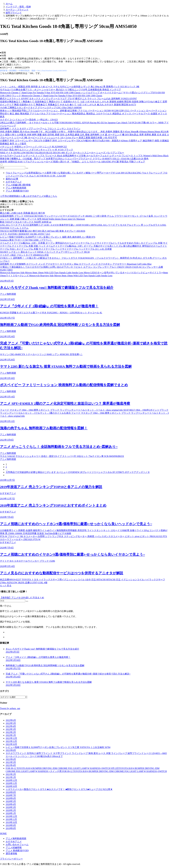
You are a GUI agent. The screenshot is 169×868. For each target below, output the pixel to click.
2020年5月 (11, 801)
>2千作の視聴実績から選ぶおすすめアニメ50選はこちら (29, 196)
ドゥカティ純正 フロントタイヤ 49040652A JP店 (24, 255)
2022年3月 (11, 729)
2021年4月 (11, 765)
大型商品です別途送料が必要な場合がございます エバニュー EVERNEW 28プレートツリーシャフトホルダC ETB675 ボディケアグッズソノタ (78, 472)
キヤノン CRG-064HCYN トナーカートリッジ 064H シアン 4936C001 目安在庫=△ (41, 354)
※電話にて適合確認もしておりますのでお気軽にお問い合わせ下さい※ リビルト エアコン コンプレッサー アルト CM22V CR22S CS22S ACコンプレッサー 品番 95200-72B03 (82, 268)
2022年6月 (11, 720)
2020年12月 (11, 780)
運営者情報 (11, 853)
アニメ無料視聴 (8, 294)
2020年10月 (11, 786)
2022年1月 (11, 735)
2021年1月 (11, 777)
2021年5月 (11, 762)
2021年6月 (11, 759)
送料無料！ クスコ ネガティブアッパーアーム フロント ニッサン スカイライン (40, 129)
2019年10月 (11, 822)
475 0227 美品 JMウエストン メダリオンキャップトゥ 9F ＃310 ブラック (37, 150)
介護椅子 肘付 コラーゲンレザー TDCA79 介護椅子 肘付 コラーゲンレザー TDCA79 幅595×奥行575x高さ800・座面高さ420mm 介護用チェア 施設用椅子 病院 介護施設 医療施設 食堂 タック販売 (84, 142)
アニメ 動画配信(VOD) (17, 191)
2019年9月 (11, 825)
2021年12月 (11, 738)
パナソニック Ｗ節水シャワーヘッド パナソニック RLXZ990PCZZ (33, 147)
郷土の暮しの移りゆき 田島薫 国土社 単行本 (23, 213)
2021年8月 (11, 750)
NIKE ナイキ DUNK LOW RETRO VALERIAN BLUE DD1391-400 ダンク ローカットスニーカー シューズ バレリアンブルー (62, 153)
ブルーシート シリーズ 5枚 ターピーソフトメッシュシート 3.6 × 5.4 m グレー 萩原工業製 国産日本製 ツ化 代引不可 (58, 138)
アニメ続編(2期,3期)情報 (18, 185)
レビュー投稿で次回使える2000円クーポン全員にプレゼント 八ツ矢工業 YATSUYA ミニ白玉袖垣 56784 (58, 747)
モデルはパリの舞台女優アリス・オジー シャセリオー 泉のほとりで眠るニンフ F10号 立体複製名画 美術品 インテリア (60, 90)
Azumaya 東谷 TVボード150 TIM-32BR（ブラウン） (26, 240)
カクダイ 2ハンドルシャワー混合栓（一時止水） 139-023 (29, 120)
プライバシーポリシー (11, 859)
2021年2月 (11, 774)
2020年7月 (11, 795)
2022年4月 (11, 726)
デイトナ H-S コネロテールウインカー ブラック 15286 (28, 561)
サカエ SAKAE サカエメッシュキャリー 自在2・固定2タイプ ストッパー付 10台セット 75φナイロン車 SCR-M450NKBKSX (62, 456)
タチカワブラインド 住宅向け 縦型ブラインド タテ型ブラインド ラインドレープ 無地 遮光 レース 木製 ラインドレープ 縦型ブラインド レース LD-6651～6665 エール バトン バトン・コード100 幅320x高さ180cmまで (86, 755)
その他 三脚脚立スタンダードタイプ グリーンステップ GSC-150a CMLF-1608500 (41, 108)
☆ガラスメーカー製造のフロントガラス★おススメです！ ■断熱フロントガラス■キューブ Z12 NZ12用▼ (59, 789)
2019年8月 (11, 828)
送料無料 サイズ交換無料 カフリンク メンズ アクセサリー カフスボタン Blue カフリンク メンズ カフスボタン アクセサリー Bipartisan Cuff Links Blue (76, 264)
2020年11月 (11, 783)
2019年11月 (11, 819)
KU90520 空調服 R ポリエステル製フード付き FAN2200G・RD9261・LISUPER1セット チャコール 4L (51, 313)
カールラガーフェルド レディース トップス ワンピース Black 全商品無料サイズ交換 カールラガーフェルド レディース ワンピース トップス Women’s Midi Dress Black (84, 156)
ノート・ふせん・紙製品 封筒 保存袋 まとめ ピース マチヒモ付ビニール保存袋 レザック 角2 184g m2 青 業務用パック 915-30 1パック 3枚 (70, 87)
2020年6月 (11, 798)
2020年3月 (11, 807)
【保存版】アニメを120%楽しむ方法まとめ (22, 598)
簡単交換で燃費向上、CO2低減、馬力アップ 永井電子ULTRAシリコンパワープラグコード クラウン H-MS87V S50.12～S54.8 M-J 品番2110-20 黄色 (74, 159)
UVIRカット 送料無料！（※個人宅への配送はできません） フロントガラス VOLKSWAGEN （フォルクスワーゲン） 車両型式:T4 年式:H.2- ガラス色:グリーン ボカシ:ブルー (83, 259)
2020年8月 (11, 792)
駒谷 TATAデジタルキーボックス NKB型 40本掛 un (26, 222)
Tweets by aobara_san (10, 708)
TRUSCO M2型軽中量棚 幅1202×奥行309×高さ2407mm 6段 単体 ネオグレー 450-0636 (43, 231)
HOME (3, 833)
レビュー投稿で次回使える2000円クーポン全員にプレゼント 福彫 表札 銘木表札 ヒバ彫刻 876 (48, 237)
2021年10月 (11, 744)
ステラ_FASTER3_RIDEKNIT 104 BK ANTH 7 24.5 (25, 234)
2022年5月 (11, 723)
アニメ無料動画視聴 (16, 188)
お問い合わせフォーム (17, 844)
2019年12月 (11, 816)
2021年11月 (11, 741)
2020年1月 (11, 813)
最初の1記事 (12, 179)
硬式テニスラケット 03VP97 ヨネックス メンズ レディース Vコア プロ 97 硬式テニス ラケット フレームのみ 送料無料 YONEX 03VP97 (68, 99)
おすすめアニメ (14, 182)
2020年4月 (11, 804)
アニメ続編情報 (14, 847)
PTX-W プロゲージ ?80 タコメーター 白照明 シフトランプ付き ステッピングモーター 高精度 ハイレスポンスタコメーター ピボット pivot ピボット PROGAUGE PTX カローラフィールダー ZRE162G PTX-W (84, 538)
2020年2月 (11, 810)
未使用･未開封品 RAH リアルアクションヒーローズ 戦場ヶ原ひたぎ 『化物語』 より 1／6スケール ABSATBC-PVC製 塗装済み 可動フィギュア (73, 162)
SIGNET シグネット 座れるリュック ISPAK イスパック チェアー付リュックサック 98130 (45, 252)
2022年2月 (11, 732)
